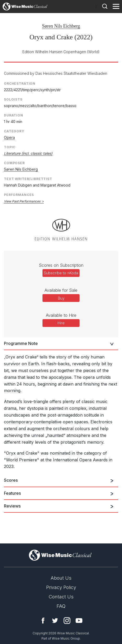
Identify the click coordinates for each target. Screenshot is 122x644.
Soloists (13, 99)
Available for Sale (61, 290)
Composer (14, 163)
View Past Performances (22, 201)
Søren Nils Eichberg (61, 26)
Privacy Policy (61, 587)
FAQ (61, 606)
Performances (19, 195)
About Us (61, 578)
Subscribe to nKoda (61, 273)
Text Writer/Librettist (28, 179)
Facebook (43, 621)
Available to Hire (61, 315)
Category (14, 131)
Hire (61, 323)
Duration (14, 115)
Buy (61, 298)
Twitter (55, 621)
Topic (10, 147)
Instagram (67, 621)
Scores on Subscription (61, 265)
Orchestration (20, 83)
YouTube (79, 621)
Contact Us (61, 597)
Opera (9, 137)
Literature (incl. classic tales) (28, 153)
